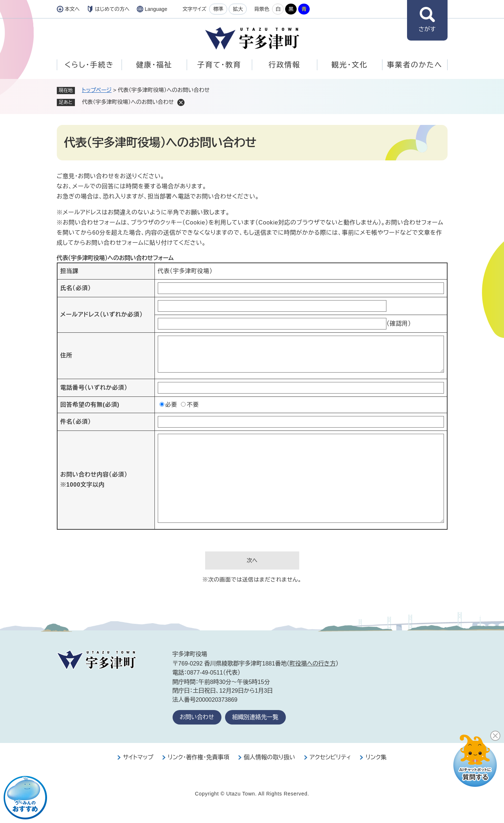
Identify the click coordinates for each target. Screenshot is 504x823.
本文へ (72, 9)
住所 (67, 355)
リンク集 (376, 757)
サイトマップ (138, 757)
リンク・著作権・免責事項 (199, 757)
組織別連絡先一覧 (255, 717)
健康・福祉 (154, 65)
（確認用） (399, 324)
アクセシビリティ (331, 757)
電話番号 (94, 388)
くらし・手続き (89, 65)
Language (156, 9)
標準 (218, 9)
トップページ (97, 90)
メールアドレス (102, 314)
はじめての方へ (112, 9)
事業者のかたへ (414, 65)
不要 (193, 405)
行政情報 (284, 65)
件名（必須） (76, 422)
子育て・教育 (219, 65)
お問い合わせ (197, 717)
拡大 (238, 9)
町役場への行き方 (312, 664)
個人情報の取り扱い (270, 757)
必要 (171, 405)
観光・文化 (350, 65)
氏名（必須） (76, 288)
